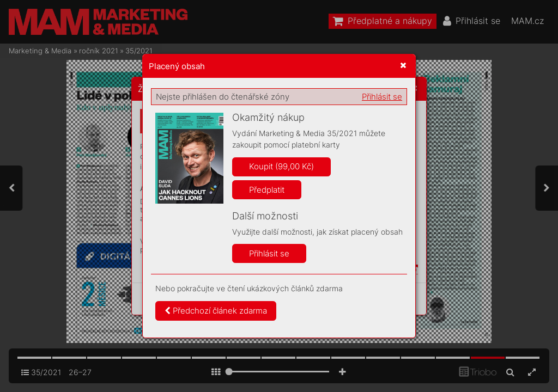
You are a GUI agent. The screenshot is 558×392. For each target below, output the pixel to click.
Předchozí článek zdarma (216, 311)
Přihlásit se (382, 97)
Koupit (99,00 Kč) (281, 166)
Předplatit (267, 190)
